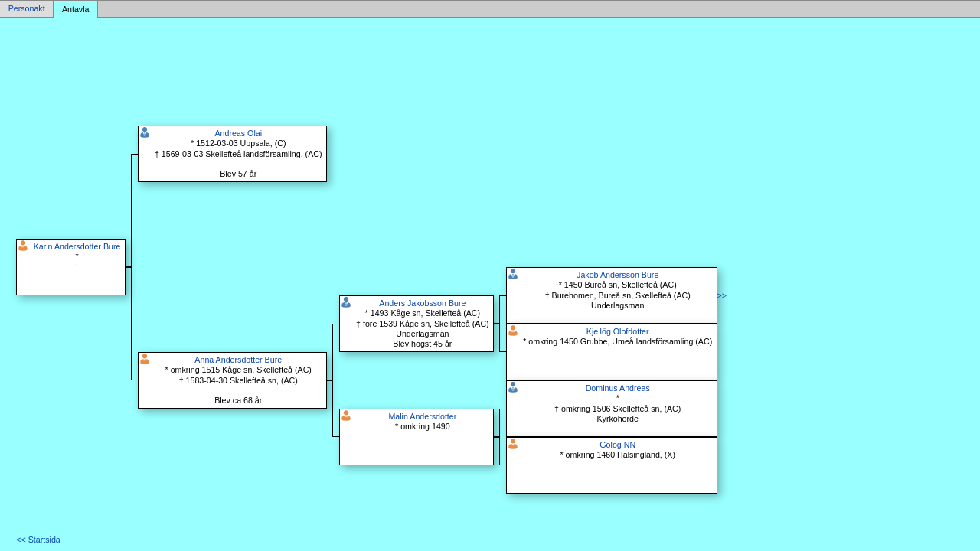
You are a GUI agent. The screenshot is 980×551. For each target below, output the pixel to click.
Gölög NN (617, 445)
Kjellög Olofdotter (618, 331)
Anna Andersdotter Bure (238, 360)
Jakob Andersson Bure (617, 275)
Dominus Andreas (618, 388)
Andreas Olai (238, 133)
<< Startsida (38, 540)
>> (722, 295)
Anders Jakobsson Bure (422, 303)
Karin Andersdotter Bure (77, 246)
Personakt (27, 9)
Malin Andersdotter (422, 416)
